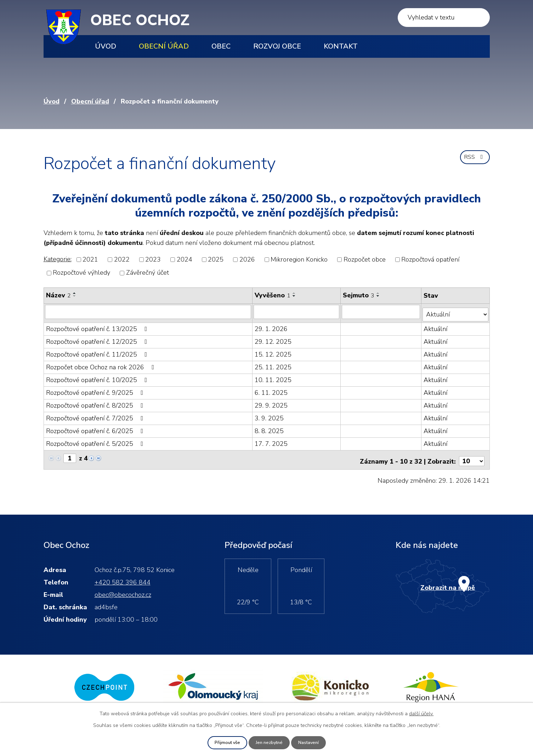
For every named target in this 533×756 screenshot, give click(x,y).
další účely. (421, 713)
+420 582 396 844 (123, 577)
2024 (185, 259)
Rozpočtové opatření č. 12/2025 (98, 338)
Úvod (106, 46)
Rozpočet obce (365, 259)
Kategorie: (58, 259)
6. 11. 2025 (272, 390)
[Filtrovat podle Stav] (456, 311)
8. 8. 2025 (270, 428)
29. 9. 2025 (272, 402)
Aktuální (436, 326)
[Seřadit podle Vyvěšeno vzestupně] (295, 293)
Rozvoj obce (277, 46)
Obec (221, 46)
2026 (247, 259)
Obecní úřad (164, 46)
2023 (153, 259)
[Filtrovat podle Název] (148, 312)
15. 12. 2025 (274, 351)
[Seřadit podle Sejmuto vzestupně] (379, 293)
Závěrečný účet (148, 273)
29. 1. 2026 (272, 326)
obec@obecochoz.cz (123, 589)
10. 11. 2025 (274, 377)
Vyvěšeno (273, 295)
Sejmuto (359, 295)
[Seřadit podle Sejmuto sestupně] (379, 296)
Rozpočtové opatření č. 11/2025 (98, 351)
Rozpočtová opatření (430, 259)
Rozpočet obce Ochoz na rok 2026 (102, 364)
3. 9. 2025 (270, 415)
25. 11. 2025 (274, 364)
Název (58, 295)
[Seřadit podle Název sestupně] (75, 296)
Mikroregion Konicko (299, 259)
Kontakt (341, 46)
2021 (90, 259)
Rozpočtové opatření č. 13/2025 (98, 326)
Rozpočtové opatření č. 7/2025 (96, 415)
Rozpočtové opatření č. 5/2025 (96, 441)
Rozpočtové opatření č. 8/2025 (96, 402)
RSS (474, 160)
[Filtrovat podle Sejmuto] (382, 312)
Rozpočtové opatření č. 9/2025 (96, 390)
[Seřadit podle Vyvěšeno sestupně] (295, 296)
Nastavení (311, 742)
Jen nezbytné (269, 742)
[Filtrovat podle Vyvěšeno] (297, 312)
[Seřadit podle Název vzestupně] (75, 293)
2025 (216, 259)
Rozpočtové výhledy (81, 273)
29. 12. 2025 (274, 338)
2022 (122, 259)
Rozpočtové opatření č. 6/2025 (96, 428)
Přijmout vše (224, 742)
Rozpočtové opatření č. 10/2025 (98, 377)
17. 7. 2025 (272, 441)
